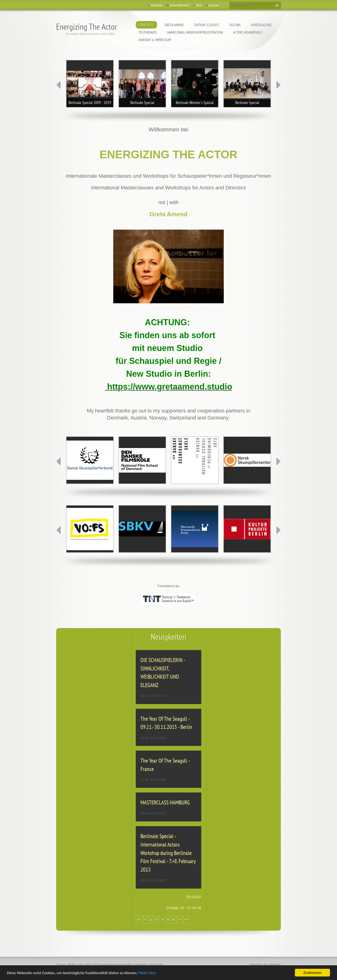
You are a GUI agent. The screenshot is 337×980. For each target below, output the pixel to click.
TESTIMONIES (148, 32)
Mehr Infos (147, 973)
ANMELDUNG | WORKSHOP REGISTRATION (195, 32)
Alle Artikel (194, 897)
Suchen (276, 5)
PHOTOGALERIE (261, 25)
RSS (199, 5)
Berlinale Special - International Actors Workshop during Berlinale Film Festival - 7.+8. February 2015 (168, 853)
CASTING (235, 25)
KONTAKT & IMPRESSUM (155, 40)
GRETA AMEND (174, 25)
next (278, 85)
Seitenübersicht (179, 5)
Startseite (146, 25)
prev (59, 85)
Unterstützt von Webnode (265, 965)
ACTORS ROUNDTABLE (248, 32)
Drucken (214, 5)
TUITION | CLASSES (206, 25)
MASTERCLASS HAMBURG (165, 802)
